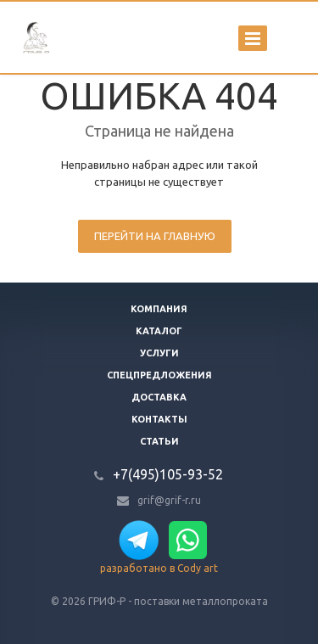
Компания (159, 309)
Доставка (159, 397)
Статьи (159, 441)
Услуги (159, 353)
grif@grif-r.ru (169, 500)
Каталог (159, 331)
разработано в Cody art (159, 568)
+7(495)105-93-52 (168, 474)
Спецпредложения (159, 375)
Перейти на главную (155, 236)
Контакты (159, 419)
